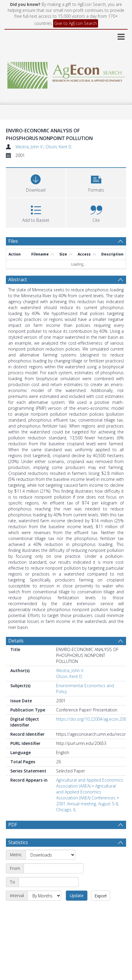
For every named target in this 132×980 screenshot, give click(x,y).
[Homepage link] (66, 74)
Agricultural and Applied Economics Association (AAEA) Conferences (86, 792)
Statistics (18, 857)
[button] (96, 182)
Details (16, 641)
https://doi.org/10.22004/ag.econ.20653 (94, 719)
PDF (13, 825)
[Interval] (44, 910)
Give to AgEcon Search (76, 23)
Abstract (18, 279)
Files (13, 241)
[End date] (49, 896)
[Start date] (54, 883)
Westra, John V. (29, 147)
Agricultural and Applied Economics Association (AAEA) (90, 783)
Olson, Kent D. (59, 147)
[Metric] (50, 869)
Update (77, 910)
